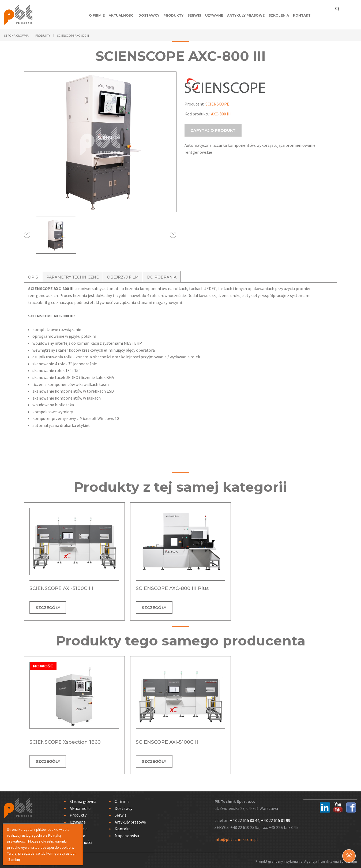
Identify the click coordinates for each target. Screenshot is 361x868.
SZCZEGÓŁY (48, 608)
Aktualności (122, 15)
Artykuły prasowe (246, 15)
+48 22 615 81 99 (276, 818)
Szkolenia (279, 15)
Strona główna (16, 35)
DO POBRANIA (162, 277)
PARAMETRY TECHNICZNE (73, 277)
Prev (27, 235)
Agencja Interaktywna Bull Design (331, 859)
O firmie (97, 15)
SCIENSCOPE (217, 104)
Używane (214, 15)
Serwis (194, 15)
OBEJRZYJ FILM (123, 277)
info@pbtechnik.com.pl (236, 838)
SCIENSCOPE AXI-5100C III (61, 588)
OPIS (33, 277)
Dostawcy (149, 15)
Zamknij (14, 859)
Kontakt (302, 15)
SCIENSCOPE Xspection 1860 (65, 741)
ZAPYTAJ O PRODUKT (213, 136)
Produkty (173, 15)
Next (173, 235)
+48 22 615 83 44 (245, 818)
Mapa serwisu (127, 834)
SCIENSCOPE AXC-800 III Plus (172, 588)
